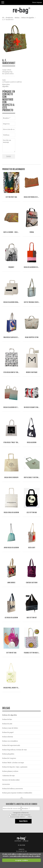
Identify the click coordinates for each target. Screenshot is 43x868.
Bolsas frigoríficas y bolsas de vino (15, 750)
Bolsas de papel (8, 732)
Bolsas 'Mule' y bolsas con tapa (13, 763)
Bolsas (17, 18)
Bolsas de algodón (28, 18)
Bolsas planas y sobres (10, 771)
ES (3, 18)
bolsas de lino (7, 719)
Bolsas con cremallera (10, 741)
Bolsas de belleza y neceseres (13, 789)
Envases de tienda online (11, 780)
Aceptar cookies (22, 860)
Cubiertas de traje (8, 776)
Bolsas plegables (8, 754)
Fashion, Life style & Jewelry (21, 815)
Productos (9, 18)
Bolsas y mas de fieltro (10, 728)
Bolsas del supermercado (11, 745)
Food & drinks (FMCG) (17, 817)
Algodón (5, 86)
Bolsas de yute (7, 724)
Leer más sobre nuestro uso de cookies (25, 856)
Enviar (9, 156)
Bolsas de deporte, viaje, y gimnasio (15, 767)
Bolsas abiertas (8, 737)
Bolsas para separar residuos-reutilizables (17, 793)
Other (30, 817)
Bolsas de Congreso (9, 758)
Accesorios (6, 784)
